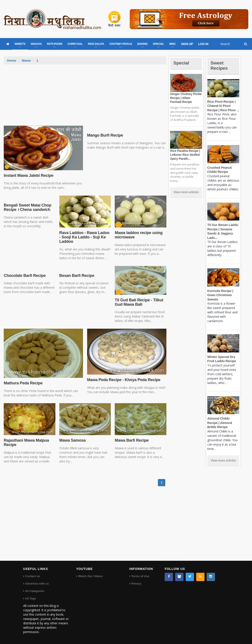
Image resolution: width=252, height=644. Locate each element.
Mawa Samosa (72, 440)
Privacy (136, 584)
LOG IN (203, 44)
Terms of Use (140, 576)
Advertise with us (37, 584)
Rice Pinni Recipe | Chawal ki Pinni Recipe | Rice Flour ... (223, 106)
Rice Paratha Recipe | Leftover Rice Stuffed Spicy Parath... (185, 155)
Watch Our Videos (90, 576)
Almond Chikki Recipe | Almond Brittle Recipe (219, 423)
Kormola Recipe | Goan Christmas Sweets (220, 295)
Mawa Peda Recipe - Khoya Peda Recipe (123, 380)
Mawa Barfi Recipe (131, 440)
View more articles (186, 192)
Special (182, 63)
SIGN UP (187, 44)
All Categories (35, 591)
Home (12, 60)
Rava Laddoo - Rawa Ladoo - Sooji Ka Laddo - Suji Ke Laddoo (84, 237)
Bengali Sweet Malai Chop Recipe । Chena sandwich (27, 207)
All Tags (31, 598)
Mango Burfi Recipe (105, 135)
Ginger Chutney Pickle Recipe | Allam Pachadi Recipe (186, 98)
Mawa (26, 60)
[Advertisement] (85, 97)
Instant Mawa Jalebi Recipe (28, 175)
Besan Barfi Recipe (77, 276)
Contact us (33, 576)
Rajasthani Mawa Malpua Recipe (26, 443)
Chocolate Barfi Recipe (24, 276)
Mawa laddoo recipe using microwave (138, 235)
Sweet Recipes (220, 65)
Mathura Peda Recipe (23, 383)
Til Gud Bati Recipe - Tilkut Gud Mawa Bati (138, 302)
